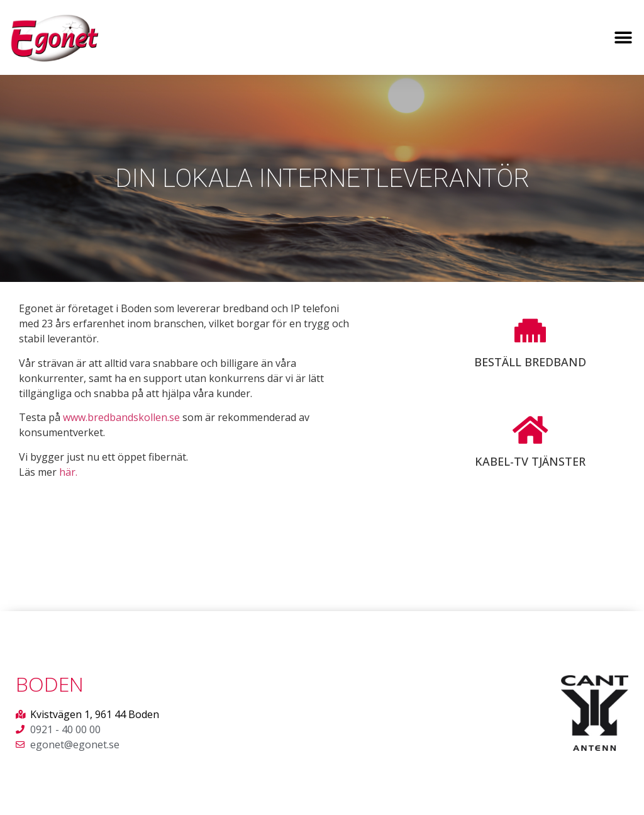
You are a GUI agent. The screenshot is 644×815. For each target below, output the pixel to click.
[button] (624, 37)
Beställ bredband (530, 362)
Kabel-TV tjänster (530, 461)
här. (68, 472)
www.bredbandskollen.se (121, 417)
